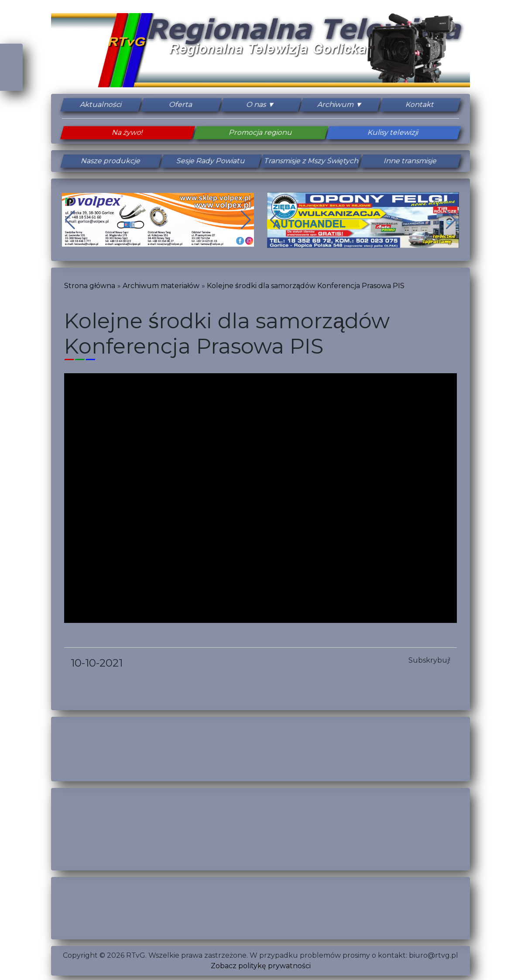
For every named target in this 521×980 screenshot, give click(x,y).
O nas (256, 105)
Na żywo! (128, 132)
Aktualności (101, 105)
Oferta (181, 105)
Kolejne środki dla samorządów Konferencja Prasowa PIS (306, 286)
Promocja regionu (260, 132)
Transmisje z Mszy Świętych (310, 161)
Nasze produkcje (111, 161)
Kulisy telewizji (393, 132)
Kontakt (420, 105)
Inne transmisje (410, 161)
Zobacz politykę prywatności (261, 966)
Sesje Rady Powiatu (211, 161)
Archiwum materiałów (161, 286)
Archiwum (336, 105)
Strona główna (90, 286)
